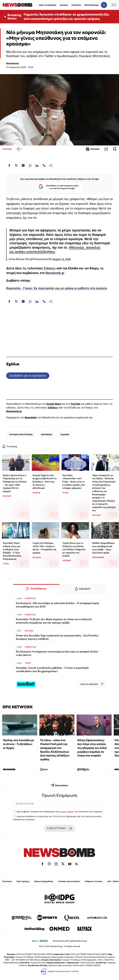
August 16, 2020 (62, 259)
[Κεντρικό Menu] (114, 5)
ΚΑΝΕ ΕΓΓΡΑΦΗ (59, 828)
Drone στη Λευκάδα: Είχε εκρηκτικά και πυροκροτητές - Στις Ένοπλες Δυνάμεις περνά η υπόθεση (57, 637)
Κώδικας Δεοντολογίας (69, 881)
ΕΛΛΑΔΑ (64, 5)
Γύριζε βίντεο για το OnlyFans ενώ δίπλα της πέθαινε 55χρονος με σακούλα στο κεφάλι (74, 549)
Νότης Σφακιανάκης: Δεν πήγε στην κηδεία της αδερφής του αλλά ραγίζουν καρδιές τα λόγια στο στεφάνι (92, 748)
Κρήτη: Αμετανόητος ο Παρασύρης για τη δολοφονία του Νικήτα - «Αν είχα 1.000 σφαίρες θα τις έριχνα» (15, 483)
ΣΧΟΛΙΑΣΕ (93, 149)
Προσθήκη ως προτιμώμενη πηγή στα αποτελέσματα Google (58, 187)
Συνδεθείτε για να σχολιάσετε (28, 376)
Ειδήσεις (50, 268)
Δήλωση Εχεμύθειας (44, 881)
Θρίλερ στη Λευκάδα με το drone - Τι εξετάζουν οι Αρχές (18, 744)
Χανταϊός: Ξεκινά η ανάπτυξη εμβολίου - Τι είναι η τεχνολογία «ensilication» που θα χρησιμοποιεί (52, 670)
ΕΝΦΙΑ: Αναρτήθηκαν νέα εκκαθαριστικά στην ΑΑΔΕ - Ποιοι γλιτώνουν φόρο (103, 548)
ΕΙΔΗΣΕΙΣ (65, 435)
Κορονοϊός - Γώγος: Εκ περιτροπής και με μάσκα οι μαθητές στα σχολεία (57, 288)
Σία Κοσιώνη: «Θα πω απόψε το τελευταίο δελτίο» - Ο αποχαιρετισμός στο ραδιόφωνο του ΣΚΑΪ (57, 605)
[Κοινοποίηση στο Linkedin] (37, 166)
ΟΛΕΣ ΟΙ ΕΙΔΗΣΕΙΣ (47, 5)
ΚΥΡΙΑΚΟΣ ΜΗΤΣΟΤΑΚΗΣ (21, 435)
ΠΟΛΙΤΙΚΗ (76, 5)
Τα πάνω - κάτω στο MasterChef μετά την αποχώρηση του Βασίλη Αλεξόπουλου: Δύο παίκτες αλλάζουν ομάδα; (55, 750)
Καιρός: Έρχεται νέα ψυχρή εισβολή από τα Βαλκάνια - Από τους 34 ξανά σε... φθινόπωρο (44, 482)
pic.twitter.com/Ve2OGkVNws (32, 252)
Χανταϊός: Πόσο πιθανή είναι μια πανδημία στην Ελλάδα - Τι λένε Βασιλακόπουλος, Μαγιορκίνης (12, 551)
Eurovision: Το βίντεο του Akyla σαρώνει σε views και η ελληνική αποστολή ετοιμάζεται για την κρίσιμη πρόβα (54, 621)
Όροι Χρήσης (23, 881)
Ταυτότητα (7, 881)
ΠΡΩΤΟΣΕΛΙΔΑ (92, 5)
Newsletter (31, 418)
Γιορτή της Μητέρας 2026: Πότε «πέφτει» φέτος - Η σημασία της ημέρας (44, 548)
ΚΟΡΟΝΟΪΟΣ (47, 435)
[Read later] (115, 149)
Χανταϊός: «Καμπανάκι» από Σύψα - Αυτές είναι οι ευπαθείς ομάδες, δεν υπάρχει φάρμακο (74, 482)
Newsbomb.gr (55, 273)
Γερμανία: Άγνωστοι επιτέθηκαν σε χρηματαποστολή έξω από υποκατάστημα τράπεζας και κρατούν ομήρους (66, 17)
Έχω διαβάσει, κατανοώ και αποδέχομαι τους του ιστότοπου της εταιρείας (59, 812)
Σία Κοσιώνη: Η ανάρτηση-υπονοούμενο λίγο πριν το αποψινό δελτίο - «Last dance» (58, 653)
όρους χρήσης (67, 812)
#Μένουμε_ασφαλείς (85, 248)
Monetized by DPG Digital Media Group (70, 941)
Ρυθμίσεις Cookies (94, 881)
